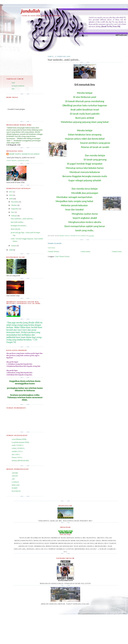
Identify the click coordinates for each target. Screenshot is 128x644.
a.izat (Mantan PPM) (19, 439)
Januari (14, 246)
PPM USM (16, 485)
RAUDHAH (16, 491)
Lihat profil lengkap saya (18, 161)
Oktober (14, 205)
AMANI (15, 476)
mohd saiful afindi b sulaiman (24, 154)
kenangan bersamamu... (19, 226)
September (15, 209)
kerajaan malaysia (18, 86)
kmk (13, 83)
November (15, 202)
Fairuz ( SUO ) (17, 457)
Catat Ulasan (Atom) (62, 256)
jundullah (31, 11)
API (13, 479)
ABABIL (15, 473)
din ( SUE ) (16, 454)
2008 (11, 250)
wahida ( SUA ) (17, 451)
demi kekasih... (16, 229)
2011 (11, 192)
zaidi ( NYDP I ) (18, 445)
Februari (14, 216)
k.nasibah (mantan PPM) (20, 442)
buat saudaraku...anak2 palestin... (22, 219)
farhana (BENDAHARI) (20, 460)
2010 (11, 195)
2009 (11, 199)
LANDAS (15, 482)
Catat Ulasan (51, 248)
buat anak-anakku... (18, 222)
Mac (13, 212)
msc (13, 89)
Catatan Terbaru (53, 251)
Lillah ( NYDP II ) (18, 448)
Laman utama (85, 251)
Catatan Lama (117, 251)
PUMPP (15, 488)
